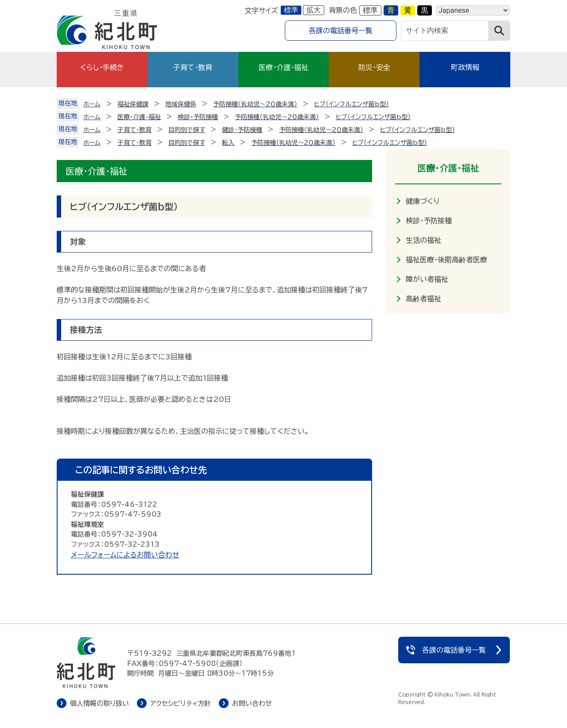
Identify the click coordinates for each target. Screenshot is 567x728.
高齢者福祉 (423, 299)
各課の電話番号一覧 (341, 31)
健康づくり (423, 201)
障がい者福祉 (427, 279)
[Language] (473, 10)
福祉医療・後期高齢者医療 (447, 260)
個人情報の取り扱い (99, 703)
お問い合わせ (252, 703)
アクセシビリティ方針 (181, 703)
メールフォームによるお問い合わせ (125, 555)
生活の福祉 (423, 240)
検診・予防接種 (429, 221)
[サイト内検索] (445, 31)
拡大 (314, 10)
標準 (291, 10)
